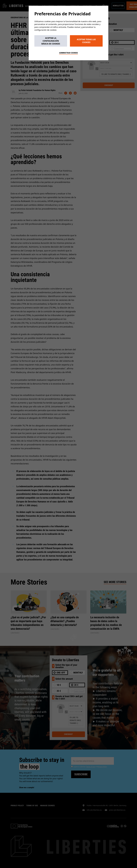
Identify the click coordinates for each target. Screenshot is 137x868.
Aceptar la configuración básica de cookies (51, 41)
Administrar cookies (68, 53)
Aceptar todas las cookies (86, 41)
